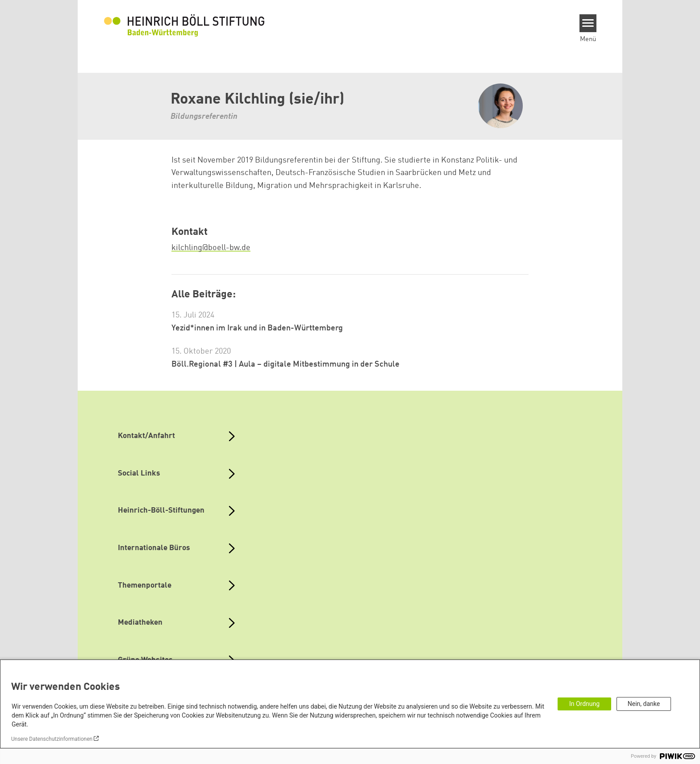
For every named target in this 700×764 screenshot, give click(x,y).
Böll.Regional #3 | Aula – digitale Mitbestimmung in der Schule (285, 364)
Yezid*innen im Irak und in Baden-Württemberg (257, 328)
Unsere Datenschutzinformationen (52, 739)
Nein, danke (644, 704)
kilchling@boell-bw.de (211, 248)
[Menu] (588, 23)
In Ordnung (584, 704)
